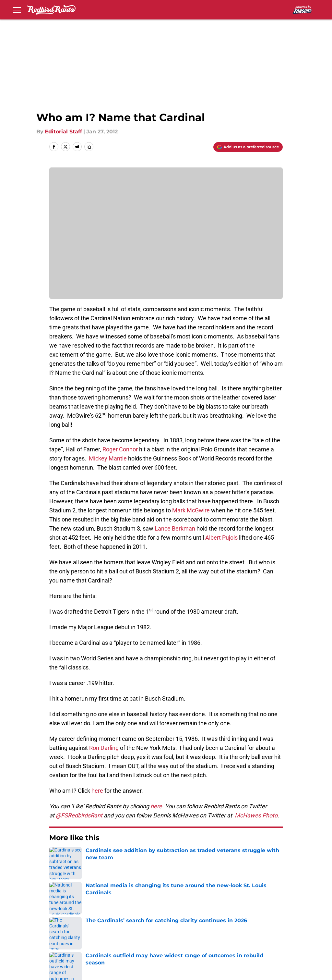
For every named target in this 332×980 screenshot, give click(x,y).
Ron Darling (105, 748)
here (97, 791)
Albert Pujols (222, 538)
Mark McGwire (192, 510)
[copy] (89, 147)
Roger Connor (121, 449)
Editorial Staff (63, 132)
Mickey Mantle (108, 458)
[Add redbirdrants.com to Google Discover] (248, 147)
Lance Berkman (176, 528)
